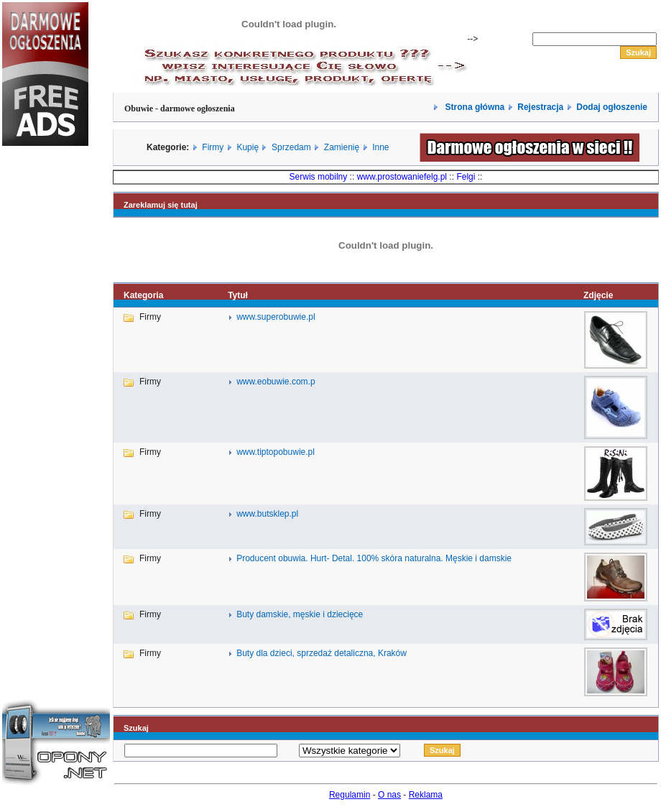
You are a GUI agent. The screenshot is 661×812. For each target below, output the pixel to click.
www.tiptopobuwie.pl (276, 452)
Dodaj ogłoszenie (612, 107)
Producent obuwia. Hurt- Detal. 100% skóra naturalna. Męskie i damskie (374, 558)
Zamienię (342, 147)
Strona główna (473, 107)
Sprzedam (291, 147)
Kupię (248, 147)
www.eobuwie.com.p (276, 382)
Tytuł (238, 295)
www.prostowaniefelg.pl (402, 177)
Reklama (426, 795)
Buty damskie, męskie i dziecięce (300, 614)
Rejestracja (540, 107)
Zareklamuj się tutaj (161, 205)
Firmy (213, 147)
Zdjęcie (598, 295)
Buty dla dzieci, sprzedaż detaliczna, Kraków (322, 653)
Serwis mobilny (319, 177)
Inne (380, 147)
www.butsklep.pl (267, 514)
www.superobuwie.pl (276, 317)
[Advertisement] (45, 398)
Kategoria (143, 295)
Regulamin (350, 795)
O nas (389, 795)
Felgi (466, 177)
